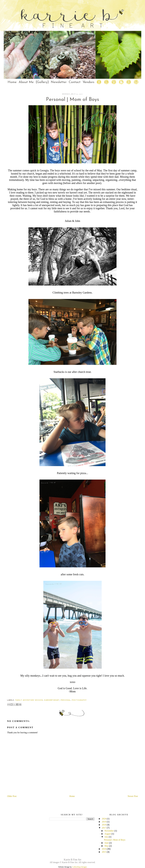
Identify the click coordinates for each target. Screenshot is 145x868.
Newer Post (133, 796)
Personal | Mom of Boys (115, 840)
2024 (104, 819)
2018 (104, 825)
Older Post (12, 796)
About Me (26, 82)
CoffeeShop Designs (79, 867)
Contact (75, 82)
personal (66, 700)
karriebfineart (52, 700)
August (108, 834)
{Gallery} (42, 82)
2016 (104, 849)
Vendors (88, 82)
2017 (104, 828)
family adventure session (29, 700)
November (109, 831)
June (107, 843)
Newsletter (59, 82)
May (107, 846)
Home (12, 82)
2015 (104, 852)
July (106, 837)
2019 (104, 822)
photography (79, 700)
